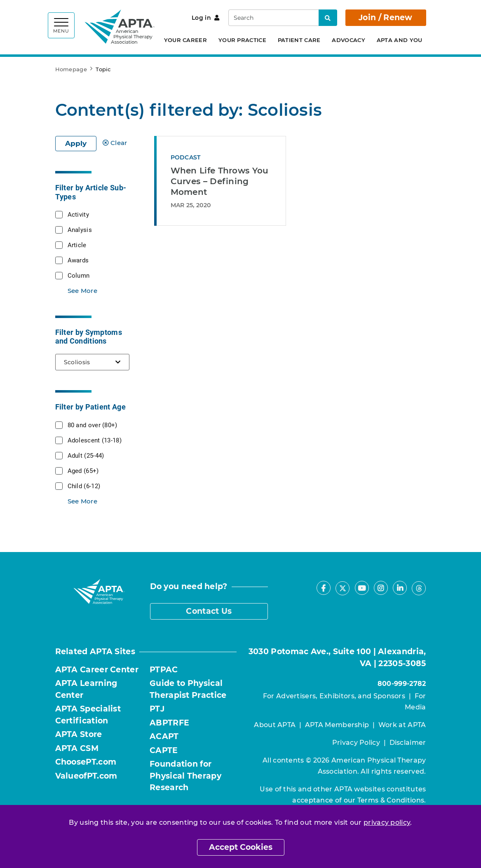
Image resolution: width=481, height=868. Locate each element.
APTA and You (400, 40)
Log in (205, 18)
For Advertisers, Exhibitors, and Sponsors (334, 696)
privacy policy (387, 822)
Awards (78, 260)
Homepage (71, 69)
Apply (76, 143)
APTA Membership (337, 725)
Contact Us (209, 611)
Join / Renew (386, 18)
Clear (115, 143)
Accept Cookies (241, 847)
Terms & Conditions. (392, 800)
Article (77, 245)
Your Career (185, 40)
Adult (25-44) (86, 455)
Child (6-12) (84, 486)
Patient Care (299, 40)
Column (79, 275)
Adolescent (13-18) (95, 440)
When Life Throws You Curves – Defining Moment (220, 181)
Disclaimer (408, 743)
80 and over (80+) (93, 425)
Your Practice (242, 40)
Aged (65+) (83, 470)
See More (82, 291)
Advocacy (348, 40)
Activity (78, 214)
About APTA (275, 725)
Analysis (80, 229)
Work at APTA (402, 725)
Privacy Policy (356, 743)
